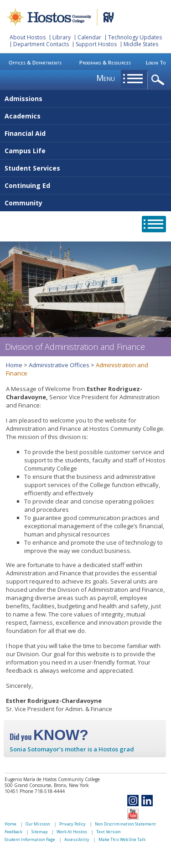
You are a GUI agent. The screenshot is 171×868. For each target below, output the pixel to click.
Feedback (13, 832)
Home (14, 365)
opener (159, 80)
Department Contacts (41, 44)
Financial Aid (25, 133)
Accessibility (77, 839)
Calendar (89, 37)
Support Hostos (96, 44)
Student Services (32, 168)
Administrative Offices (59, 365)
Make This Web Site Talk (122, 839)
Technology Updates (135, 37)
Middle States (141, 44)
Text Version (109, 832)
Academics (23, 116)
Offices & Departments (35, 62)
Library (62, 37)
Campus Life (25, 151)
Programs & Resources (105, 62)
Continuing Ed (27, 185)
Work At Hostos (72, 832)
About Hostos (28, 37)
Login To (156, 62)
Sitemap (39, 832)
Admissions (23, 99)
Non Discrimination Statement (125, 824)
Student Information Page (30, 839)
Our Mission (38, 824)
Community (23, 203)
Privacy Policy (73, 824)
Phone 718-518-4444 (42, 791)
